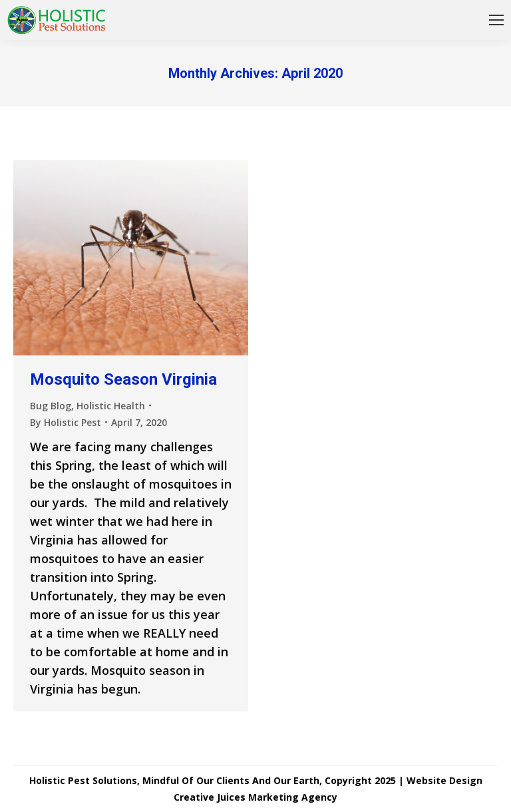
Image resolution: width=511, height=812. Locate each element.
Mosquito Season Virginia (123, 379)
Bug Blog (51, 406)
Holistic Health (111, 406)
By (66, 422)
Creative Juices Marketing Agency (255, 797)
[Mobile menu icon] (496, 20)
